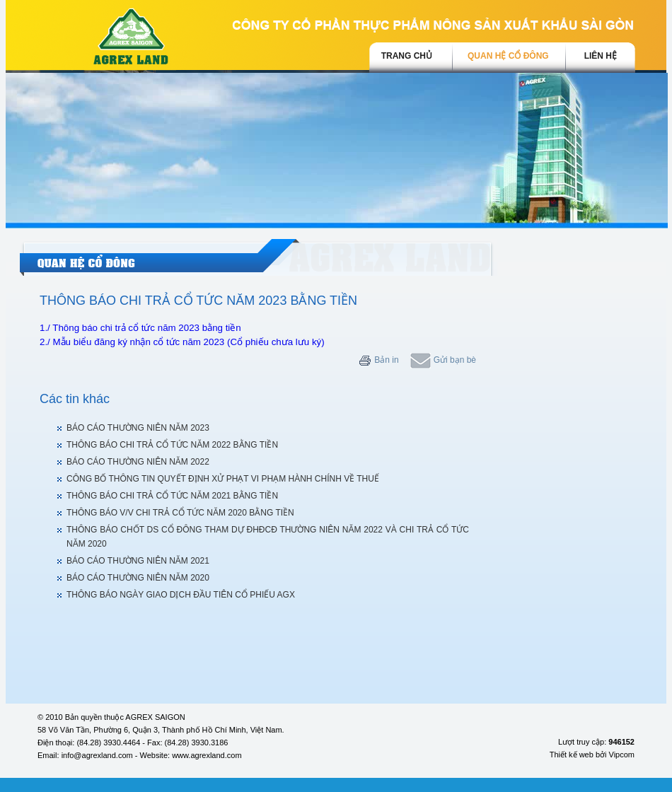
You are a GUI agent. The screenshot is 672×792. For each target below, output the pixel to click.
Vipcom (622, 755)
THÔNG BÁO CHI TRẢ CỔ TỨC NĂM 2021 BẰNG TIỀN (172, 496)
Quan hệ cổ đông (508, 56)
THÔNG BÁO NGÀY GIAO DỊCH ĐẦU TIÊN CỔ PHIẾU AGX (181, 595)
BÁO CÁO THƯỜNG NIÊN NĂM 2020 (138, 578)
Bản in (379, 360)
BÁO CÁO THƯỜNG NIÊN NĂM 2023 (138, 428)
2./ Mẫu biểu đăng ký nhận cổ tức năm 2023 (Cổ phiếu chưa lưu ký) (182, 342)
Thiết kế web (572, 755)
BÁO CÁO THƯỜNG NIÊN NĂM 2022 (138, 462)
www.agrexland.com (207, 755)
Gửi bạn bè (443, 360)
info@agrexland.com (97, 755)
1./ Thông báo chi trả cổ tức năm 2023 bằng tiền (140, 328)
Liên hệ (601, 56)
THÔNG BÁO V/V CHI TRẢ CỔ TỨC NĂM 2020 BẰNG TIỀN (180, 513)
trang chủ (407, 56)
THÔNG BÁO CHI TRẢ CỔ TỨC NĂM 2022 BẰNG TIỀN (172, 445)
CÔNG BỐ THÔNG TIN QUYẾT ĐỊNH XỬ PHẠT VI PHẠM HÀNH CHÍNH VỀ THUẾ (223, 479)
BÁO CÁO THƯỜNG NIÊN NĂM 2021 (138, 561)
